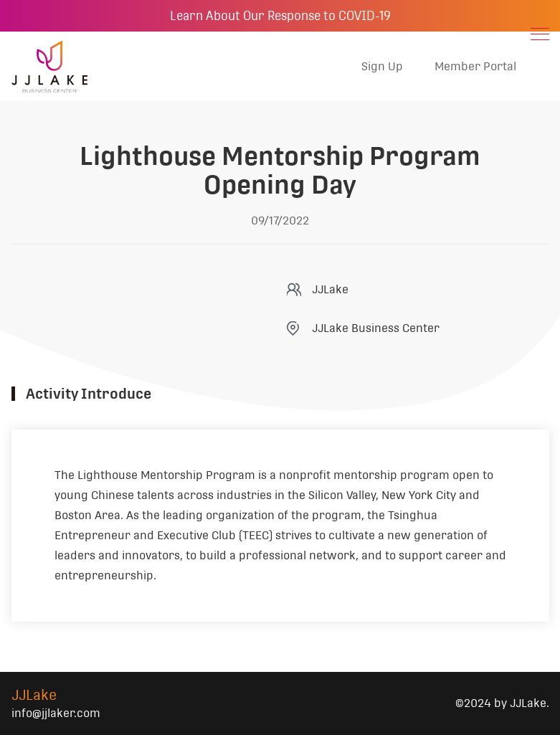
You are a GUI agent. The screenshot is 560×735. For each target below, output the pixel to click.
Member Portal (475, 66)
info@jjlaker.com (56, 713)
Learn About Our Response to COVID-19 (280, 16)
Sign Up (382, 66)
